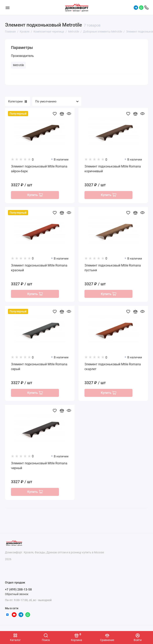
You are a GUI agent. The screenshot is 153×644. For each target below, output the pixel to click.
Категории (18, 101)
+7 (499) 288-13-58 (18, 590)
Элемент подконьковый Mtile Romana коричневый (113, 169)
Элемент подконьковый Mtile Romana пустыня (113, 268)
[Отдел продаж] (146, 8)
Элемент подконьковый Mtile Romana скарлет (113, 367)
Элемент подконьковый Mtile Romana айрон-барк (39, 169)
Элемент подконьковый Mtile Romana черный (39, 466)
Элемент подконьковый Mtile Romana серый (39, 367)
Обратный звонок (17, 594)
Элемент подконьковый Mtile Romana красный (39, 268)
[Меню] (7, 7)
